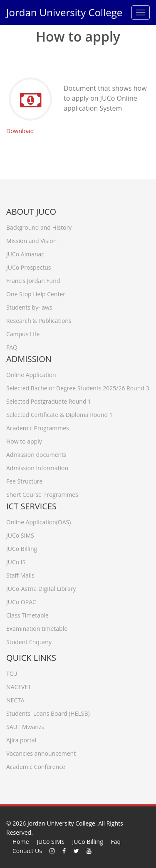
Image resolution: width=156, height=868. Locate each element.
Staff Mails (20, 574)
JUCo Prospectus (28, 266)
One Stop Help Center (36, 292)
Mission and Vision (31, 239)
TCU (12, 672)
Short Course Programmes (42, 493)
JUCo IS (16, 560)
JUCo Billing (22, 547)
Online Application (31, 373)
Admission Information (37, 466)
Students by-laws (29, 306)
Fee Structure (24, 480)
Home (21, 842)
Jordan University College (64, 12)
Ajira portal (21, 738)
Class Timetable (27, 614)
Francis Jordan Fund (33, 279)
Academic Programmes (38, 426)
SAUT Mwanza (25, 725)
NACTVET (19, 685)
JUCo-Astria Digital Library (41, 587)
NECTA (15, 698)
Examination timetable (37, 627)
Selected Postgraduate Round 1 (49, 400)
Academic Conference (36, 765)
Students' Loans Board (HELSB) (48, 712)
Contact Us (27, 851)
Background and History (39, 226)
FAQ (12, 346)
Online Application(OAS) (38, 520)
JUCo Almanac (25, 252)
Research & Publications (39, 319)
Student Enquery (29, 640)
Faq (116, 842)
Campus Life (23, 332)
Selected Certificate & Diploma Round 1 (59, 413)
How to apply (24, 440)
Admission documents (36, 453)
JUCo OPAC (21, 600)
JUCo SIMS (20, 534)
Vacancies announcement (41, 752)
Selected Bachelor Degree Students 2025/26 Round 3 (78, 386)
